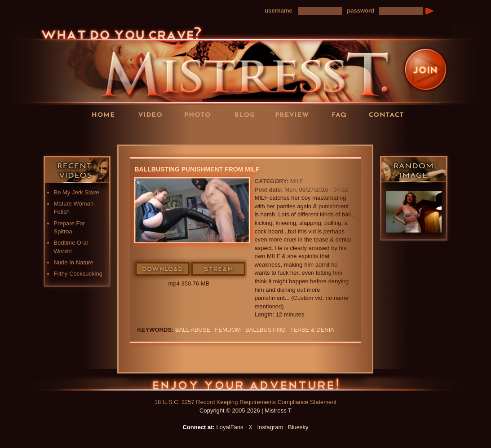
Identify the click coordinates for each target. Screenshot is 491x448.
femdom (228, 330)
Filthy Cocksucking (78, 274)
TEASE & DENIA (312, 330)
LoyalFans (154, 133)
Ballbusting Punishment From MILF (197, 169)
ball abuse (193, 330)
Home (106, 114)
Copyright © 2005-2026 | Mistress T (246, 411)
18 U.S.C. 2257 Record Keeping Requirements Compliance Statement (246, 402)
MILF (297, 181)
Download (163, 269)
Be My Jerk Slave (77, 192)
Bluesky (298, 427)
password (361, 11)
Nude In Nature (74, 262)
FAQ (342, 114)
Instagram (270, 427)
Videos (153, 114)
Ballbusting (265, 330)
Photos (200, 114)
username (278, 11)
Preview (295, 114)
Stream (219, 269)
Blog (248, 114)
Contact (389, 114)
